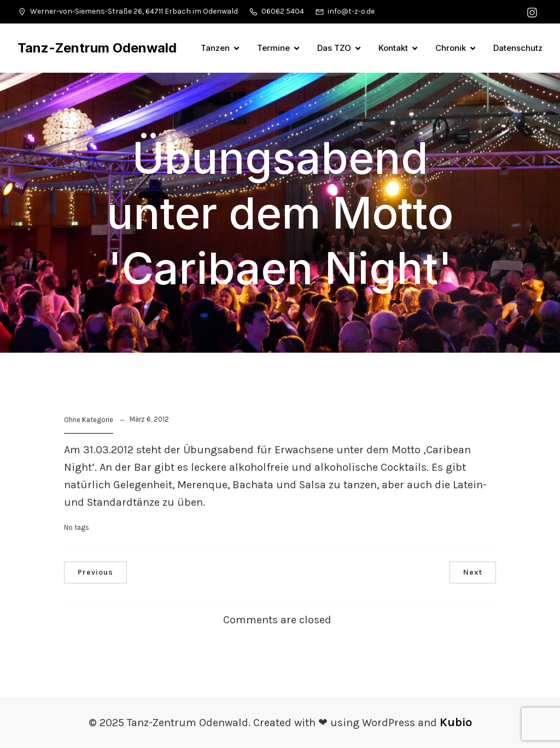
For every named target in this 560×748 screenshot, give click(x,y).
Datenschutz (518, 48)
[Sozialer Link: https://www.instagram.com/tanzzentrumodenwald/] (533, 12)
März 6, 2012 (149, 419)
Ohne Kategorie (89, 420)
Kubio (456, 722)
